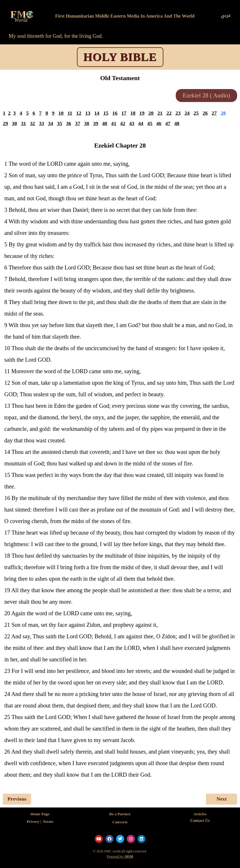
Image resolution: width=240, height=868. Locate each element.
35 (60, 124)
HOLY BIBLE (120, 57)
